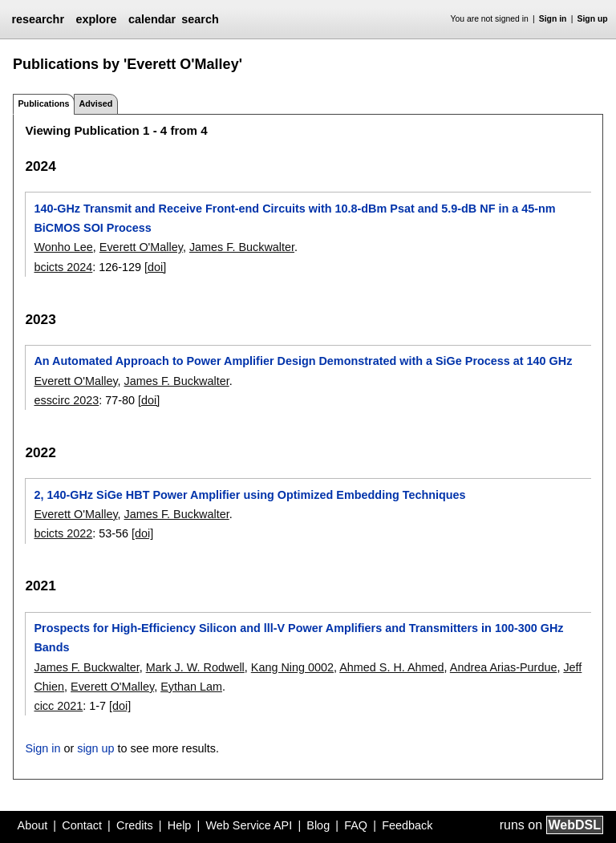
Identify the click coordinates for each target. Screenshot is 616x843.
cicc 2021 (58, 706)
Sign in (553, 19)
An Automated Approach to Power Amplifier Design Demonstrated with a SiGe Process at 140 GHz (303, 361)
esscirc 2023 (66, 400)
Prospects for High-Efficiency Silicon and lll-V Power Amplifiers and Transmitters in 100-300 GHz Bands (298, 638)
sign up (95, 748)
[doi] (155, 267)
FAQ (356, 825)
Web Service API (249, 825)
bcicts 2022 (63, 533)
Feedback (407, 825)
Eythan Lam (191, 687)
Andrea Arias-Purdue (504, 667)
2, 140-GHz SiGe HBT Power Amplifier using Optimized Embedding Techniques (249, 495)
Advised (95, 103)
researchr (38, 19)
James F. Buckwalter (242, 247)
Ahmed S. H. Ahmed (391, 667)
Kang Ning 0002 (292, 667)
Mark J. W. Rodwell (195, 667)
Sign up (593, 19)
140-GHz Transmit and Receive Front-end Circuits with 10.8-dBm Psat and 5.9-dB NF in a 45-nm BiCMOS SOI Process (294, 218)
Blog (318, 825)
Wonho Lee (63, 247)
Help (180, 825)
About (33, 825)
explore (96, 19)
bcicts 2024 (63, 267)
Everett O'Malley (141, 247)
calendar (152, 19)
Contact (82, 825)
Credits (135, 825)
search (200, 19)
